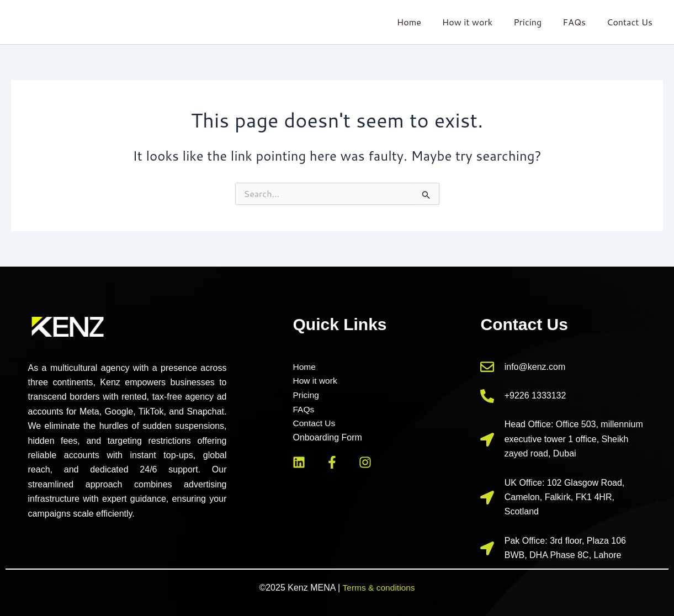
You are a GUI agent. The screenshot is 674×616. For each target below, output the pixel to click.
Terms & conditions (378, 588)
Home (424, 22)
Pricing (536, 22)
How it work (479, 22)
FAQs (579, 22)
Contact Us (631, 22)
